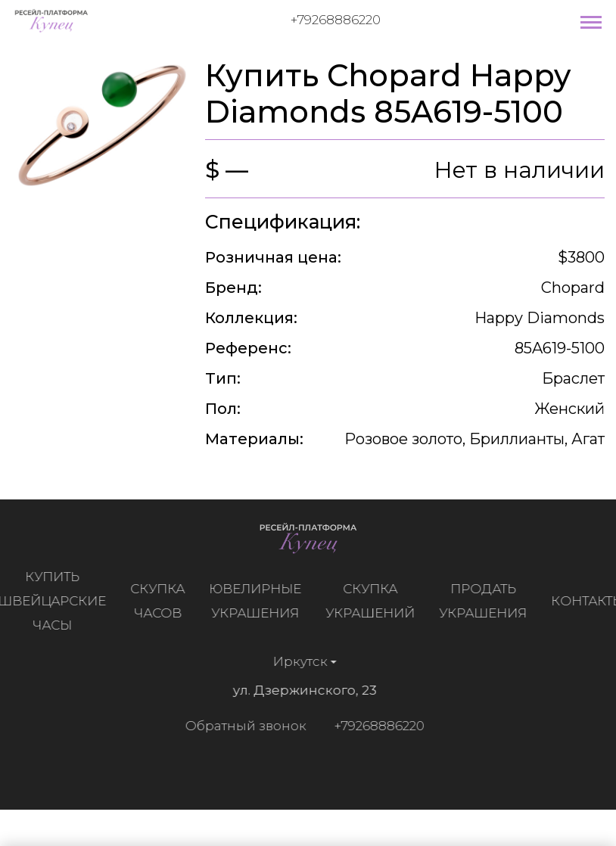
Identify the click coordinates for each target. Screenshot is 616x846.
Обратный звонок (242, 726)
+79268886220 (336, 20)
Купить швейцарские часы (56, 601)
